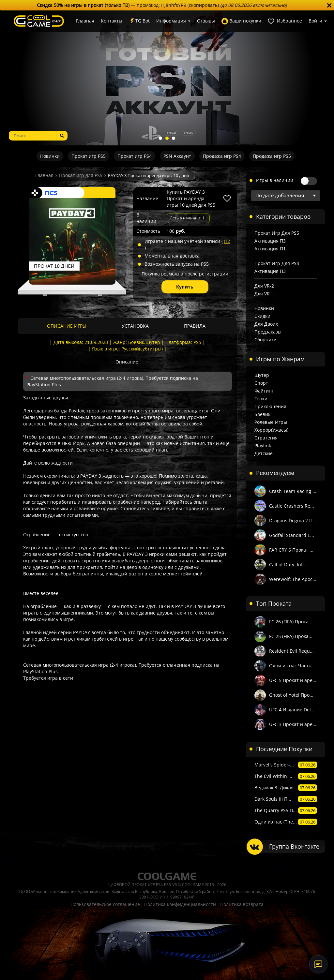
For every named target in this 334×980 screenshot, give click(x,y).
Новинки (50, 156)
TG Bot (139, 21)
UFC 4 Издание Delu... (293, 710)
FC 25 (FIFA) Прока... (291, 636)
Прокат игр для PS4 (277, 263)
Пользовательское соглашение (105, 904)
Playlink (263, 445)
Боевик (262, 414)
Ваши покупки (241, 21)
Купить (185, 287)
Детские (264, 453)
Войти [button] (318, 21)
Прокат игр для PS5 (81, 175)
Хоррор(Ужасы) (271, 430)
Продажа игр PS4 (222, 156)
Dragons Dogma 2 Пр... (293, 520)
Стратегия (266, 438)
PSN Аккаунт (177, 156)
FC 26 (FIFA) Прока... (291, 622)
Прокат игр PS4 (135, 156)
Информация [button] (173, 21)
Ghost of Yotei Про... (291, 695)
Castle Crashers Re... (292, 506)
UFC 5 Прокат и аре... (293, 680)
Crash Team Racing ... (293, 491)
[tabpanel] (167, 78)
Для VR (262, 294)
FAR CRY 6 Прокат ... (291, 550)
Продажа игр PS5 (272, 156)
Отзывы (206, 21)
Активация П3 (270, 241)
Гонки (261, 399)
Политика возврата (242, 904)
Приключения (270, 406)
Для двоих (266, 324)
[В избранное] (227, 199)
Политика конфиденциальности (180, 904)
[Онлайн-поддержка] (318, 964)
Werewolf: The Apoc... (293, 579)
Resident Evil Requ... (291, 651)
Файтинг (264, 391)
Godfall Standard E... (292, 535)
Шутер (262, 375)
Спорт (261, 383)
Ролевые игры (271, 422)
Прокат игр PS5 (89, 156)
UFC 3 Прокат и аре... (293, 724)
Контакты (112, 21)
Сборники (266, 340)
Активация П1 (270, 249)
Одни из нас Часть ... (293, 666)
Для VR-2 (264, 286)
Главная (85, 21)
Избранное (285, 21)
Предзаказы (268, 332)
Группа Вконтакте (294, 846)
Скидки (262, 316)
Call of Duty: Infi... (288, 564)
